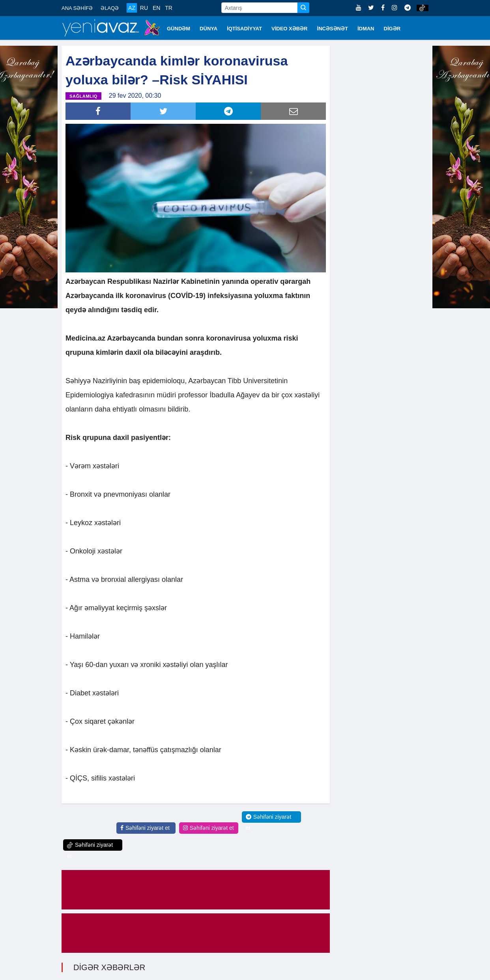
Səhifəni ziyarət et (145, 828)
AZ (132, 8)
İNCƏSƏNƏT (333, 29)
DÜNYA (209, 29)
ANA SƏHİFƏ (77, 8)
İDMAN (366, 29)
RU (144, 8)
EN (156, 8)
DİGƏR (392, 29)
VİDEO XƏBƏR (290, 29)
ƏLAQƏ (110, 8)
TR (169, 8)
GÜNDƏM (179, 29)
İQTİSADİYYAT (244, 29)
